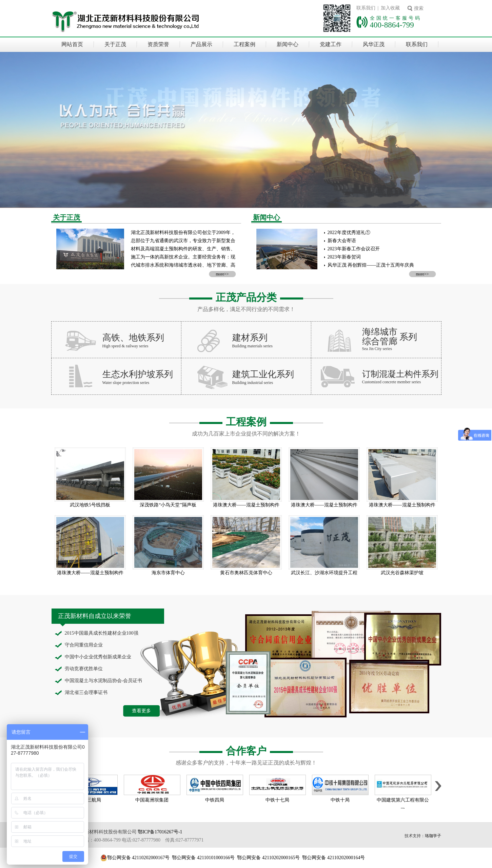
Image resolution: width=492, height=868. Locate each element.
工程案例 (244, 44)
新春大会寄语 (342, 241)
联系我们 (417, 44)
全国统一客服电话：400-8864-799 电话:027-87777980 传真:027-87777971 (127, 840)
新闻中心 (288, 44)
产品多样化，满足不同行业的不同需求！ (246, 309)
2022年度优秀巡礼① (349, 233)
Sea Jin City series (377, 349)
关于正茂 (115, 44)
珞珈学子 (433, 836)
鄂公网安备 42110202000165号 (268, 858)
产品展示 (201, 44)
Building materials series (252, 346)
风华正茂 (374, 44)
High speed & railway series (125, 346)
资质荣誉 (158, 44)
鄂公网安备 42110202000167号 (139, 858)
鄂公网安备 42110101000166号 (203, 858)
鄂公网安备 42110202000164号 (333, 858)
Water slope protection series (126, 383)
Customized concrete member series (392, 382)
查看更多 (141, 711)
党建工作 (331, 44)
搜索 (419, 8)
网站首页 (72, 44)
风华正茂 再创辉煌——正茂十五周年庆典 (371, 265)
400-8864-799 (392, 25)
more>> (222, 274)
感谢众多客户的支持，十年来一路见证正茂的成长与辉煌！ (246, 763)
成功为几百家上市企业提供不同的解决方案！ (246, 434)
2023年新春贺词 (344, 257)
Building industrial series (253, 383)
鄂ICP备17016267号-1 (160, 832)
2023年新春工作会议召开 (354, 249)
